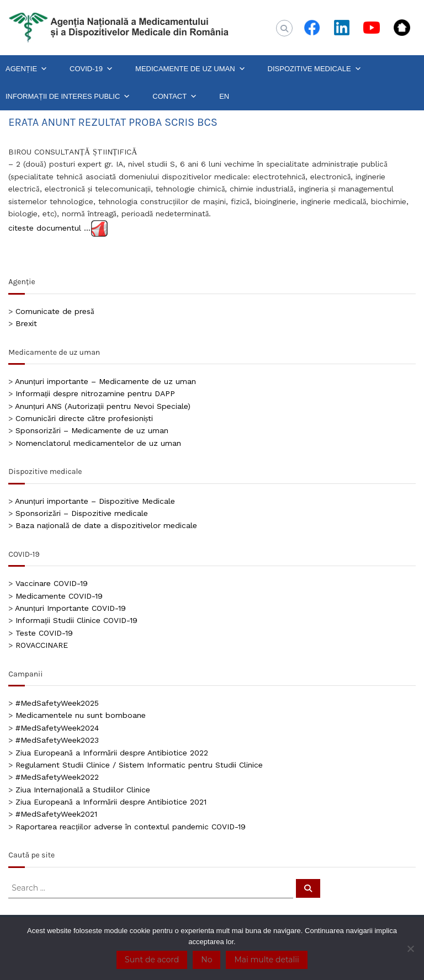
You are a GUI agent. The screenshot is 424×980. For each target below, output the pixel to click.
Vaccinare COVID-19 (52, 583)
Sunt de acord (152, 960)
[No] (410, 949)
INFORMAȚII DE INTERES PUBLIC (68, 97)
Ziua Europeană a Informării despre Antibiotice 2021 (111, 802)
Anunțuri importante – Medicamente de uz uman (105, 381)
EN (224, 96)
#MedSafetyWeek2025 (57, 703)
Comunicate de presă (55, 311)
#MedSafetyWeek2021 (56, 814)
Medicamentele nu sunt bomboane (81, 715)
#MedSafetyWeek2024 (57, 728)
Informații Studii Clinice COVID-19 (76, 620)
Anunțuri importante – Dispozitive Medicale (95, 501)
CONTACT (175, 97)
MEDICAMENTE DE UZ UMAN (190, 69)
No (206, 960)
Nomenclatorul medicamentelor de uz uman (98, 443)
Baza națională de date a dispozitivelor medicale (106, 525)
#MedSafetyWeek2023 (57, 740)
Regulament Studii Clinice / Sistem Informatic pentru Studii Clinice (139, 765)
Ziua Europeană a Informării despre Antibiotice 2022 (112, 753)
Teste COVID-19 (44, 633)
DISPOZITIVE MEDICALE (315, 69)
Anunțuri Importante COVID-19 (70, 608)
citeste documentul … (49, 228)
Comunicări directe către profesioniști (84, 418)
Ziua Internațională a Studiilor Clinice (83, 790)
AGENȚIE (26, 69)
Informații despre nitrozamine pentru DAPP (95, 393)
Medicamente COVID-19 (59, 596)
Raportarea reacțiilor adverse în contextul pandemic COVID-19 (131, 827)
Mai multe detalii (266, 960)
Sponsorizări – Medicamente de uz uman (92, 430)
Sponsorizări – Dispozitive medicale (81, 513)
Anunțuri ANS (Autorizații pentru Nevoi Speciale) (103, 406)
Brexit (26, 323)
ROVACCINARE (42, 645)
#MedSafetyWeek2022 (57, 777)
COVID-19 (91, 69)
